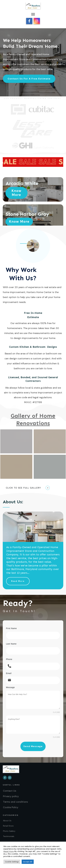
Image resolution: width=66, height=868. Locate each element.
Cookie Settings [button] (12, 862)
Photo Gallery (9, 829)
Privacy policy (11, 794)
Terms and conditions (15, 800)
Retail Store (8, 824)
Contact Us (10, 789)
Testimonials (9, 834)
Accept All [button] (28, 862)
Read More (9, 851)
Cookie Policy (11, 805)
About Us (7, 818)
